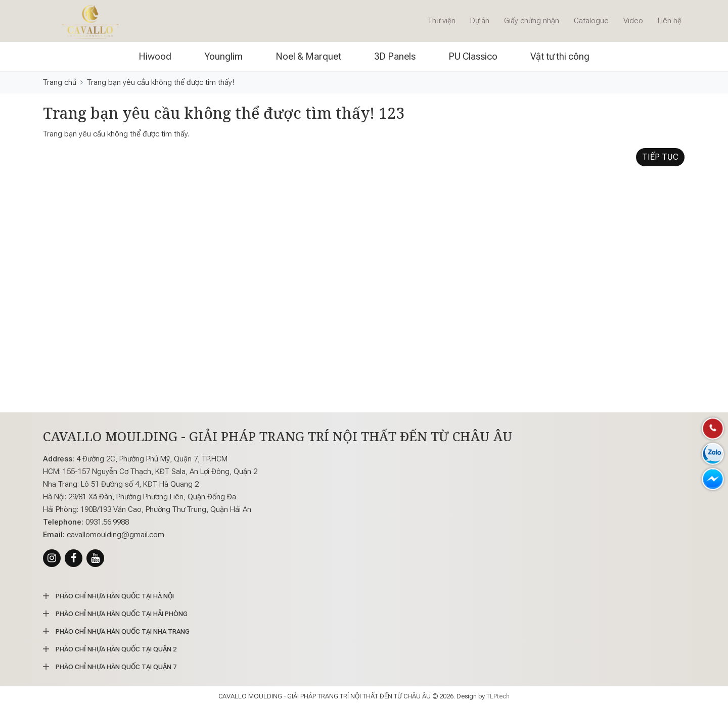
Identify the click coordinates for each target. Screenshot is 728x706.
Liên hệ (670, 21)
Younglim (223, 56)
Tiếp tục (660, 157)
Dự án (480, 21)
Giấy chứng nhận (532, 21)
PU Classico (473, 56)
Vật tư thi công (560, 56)
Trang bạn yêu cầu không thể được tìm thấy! (161, 82)
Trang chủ (60, 82)
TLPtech (498, 696)
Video (633, 21)
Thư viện (442, 21)
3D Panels (395, 56)
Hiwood (155, 56)
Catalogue (591, 21)
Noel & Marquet (308, 56)
